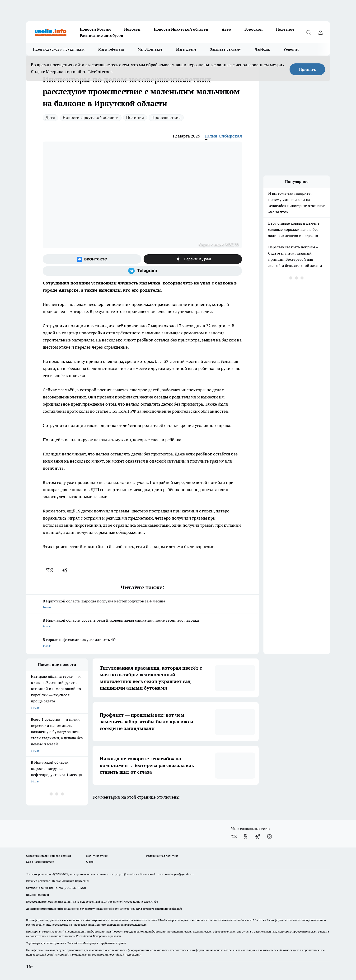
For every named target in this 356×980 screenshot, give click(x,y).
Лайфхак (262, 49)
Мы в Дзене (186, 49)
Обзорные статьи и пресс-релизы (49, 856)
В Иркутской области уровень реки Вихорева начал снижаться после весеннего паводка (142, 624)
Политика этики (97, 856)
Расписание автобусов (101, 35)
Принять (307, 69)
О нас (90, 862)
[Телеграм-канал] (142, 271)
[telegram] (66, 570)
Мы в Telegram (111, 49)
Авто (226, 29)
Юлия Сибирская (224, 136)
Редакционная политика (162, 856)
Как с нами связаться (40, 862)
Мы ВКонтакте (150, 49)
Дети (50, 117)
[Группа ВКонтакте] (92, 259)
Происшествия (166, 117)
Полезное (285, 29)
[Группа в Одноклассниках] (246, 836)
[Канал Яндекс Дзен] (193, 259)
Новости (132, 29)
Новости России (95, 29)
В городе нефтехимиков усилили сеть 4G (142, 643)
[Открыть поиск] (309, 32)
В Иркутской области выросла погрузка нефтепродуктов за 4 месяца (142, 604)
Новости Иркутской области (181, 29)
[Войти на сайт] (320, 32)
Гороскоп (254, 29)
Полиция (135, 117)
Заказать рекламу (225, 49)
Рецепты (291, 49)
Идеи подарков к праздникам (59, 49)
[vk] (50, 570)
